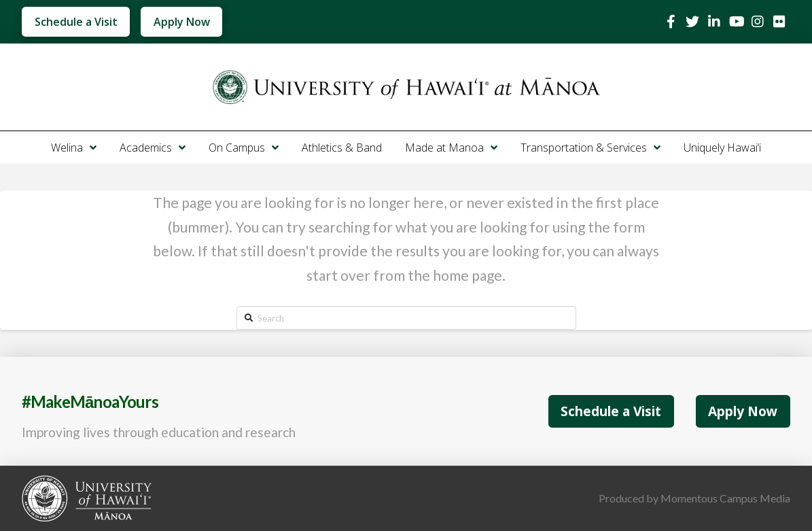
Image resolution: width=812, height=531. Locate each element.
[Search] (406, 318)
